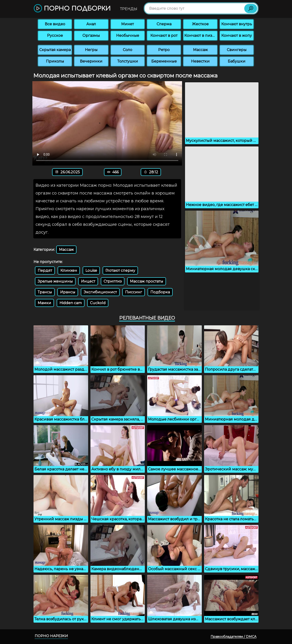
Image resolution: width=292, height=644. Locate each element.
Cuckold (98, 303)
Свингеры (237, 50)
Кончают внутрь (237, 24)
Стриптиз (113, 281)
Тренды (129, 9)
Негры (91, 50)
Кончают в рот (164, 36)
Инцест (88, 281)
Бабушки (237, 61)
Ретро (164, 50)
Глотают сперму (120, 270)
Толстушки (128, 61)
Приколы (55, 61)
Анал (91, 24)
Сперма (164, 24)
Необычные (128, 36)
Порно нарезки (51, 636)
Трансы (45, 292)
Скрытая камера (55, 50)
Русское (55, 36)
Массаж (200, 50)
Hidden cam (71, 303)
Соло (128, 50)
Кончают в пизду (201, 36)
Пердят (45, 270)
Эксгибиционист (100, 292)
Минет (128, 24)
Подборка (160, 292)
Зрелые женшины (55, 281)
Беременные (164, 61)
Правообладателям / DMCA (233, 637)
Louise (91, 270)
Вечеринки (91, 61)
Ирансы (68, 292)
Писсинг (134, 292)
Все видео (55, 24)
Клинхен (69, 270)
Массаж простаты (147, 281)
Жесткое (200, 24)
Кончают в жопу (237, 36)
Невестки (200, 61)
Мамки (44, 303)
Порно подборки (72, 9)
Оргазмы (91, 36)
